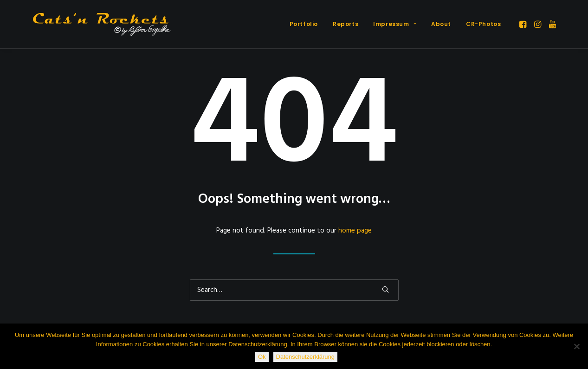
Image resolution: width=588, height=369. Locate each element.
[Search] (294, 290)
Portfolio (304, 24)
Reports (346, 24)
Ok (262, 357)
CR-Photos (483, 24)
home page (355, 231)
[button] (524, 24)
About (441, 24)
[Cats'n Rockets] (102, 24)
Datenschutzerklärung (305, 357)
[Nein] (576, 346)
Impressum (395, 24)
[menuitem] (304, 24)
